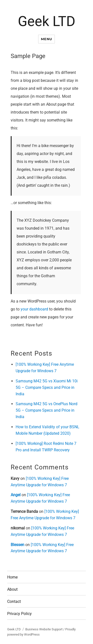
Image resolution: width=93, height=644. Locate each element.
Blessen (17, 545)
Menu (46, 39)
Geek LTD (47, 21)
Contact (14, 601)
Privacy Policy (19, 614)
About (12, 589)
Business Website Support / (45, 629)
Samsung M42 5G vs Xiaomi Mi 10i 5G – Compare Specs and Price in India (47, 387)
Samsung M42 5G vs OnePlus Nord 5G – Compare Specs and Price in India (46, 410)
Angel (16, 495)
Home (12, 577)
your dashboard (34, 309)
